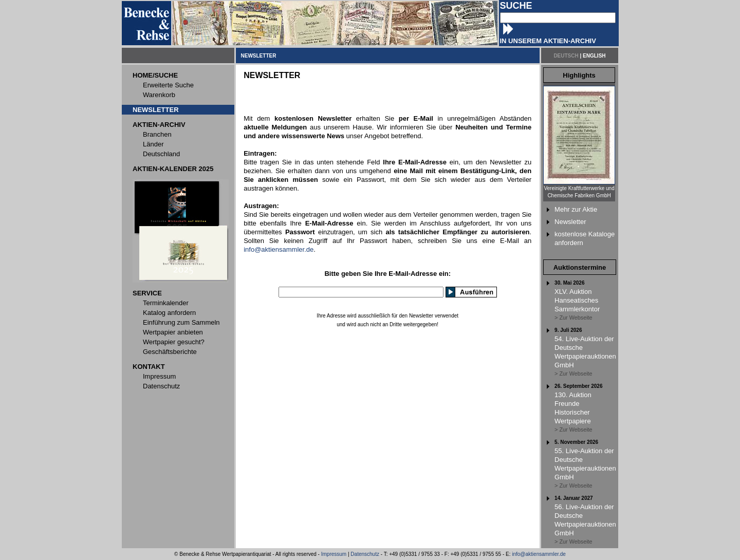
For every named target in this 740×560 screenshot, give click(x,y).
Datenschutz (365, 554)
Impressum (334, 554)
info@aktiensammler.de (279, 249)
